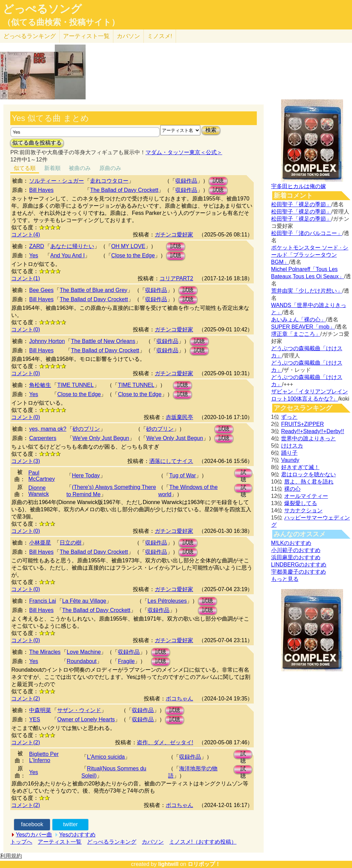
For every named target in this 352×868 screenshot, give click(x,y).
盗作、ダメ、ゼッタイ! (165, 742)
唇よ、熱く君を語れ (309, 482)
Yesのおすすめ (77, 835)
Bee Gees (41, 290)
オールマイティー (306, 496)
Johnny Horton (47, 341)
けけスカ (292, 446)
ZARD (37, 246)
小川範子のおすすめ (296, 550)
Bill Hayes (41, 190)
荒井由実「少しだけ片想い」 (307, 291)
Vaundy (290, 460)
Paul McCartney (42, 476)
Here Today (86, 475)
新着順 (52, 168)
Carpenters (43, 438)
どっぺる (30, 36)
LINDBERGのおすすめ (299, 565)
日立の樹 (71, 543)
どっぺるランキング (112, 842)
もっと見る (285, 579)
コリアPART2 (176, 278)
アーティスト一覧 (60, 842)
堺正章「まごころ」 (296, 334)
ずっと (289, 417)
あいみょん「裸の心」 (299, 320)
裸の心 (292, 489)
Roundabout (82, 661)
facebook (32, 824)
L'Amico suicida (106, 757)
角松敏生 (40, 385)
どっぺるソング (42, 9)
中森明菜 (40, 710)
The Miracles (45, 652)
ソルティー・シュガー (56, 181)
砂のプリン (86, 429)
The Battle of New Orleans (103, 341)
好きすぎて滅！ (300, 467)
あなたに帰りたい (72, 246)
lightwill (168, 864)
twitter (70, 824)
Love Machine (84, 652)
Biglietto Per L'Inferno (44, 757)
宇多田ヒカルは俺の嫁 (299, 186)
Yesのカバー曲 (34, 835)
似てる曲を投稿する (37, 143)
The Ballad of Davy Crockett (124, 190)
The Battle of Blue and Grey (93, 290)
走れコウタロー (109, 181)
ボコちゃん (179, 699)
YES (35, 719)
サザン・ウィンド (79, 710)
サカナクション (303, 510)
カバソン (128, 36)
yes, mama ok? (48, 429)
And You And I (68, 255)
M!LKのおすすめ (291, 543)
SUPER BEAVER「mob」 (303, 327)
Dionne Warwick (39, 491)
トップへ (21, 842)
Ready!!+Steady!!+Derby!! (313, 431)
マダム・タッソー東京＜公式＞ (184, 152)
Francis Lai (42, 601)
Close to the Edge (133, 255)
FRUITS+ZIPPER (303, 424)
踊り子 (289, 453)
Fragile (126, 661)
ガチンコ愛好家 (174, 235)
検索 (211, 130)
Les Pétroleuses (167, 601)
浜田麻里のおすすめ (296, 557)
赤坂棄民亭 (179, 417)
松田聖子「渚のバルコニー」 (307, 233)
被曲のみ (80, 168)
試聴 (218, 181)
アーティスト (86, 36)
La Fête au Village (84, 601)
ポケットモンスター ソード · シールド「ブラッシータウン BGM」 (310, 255)
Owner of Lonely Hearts (86, 719)
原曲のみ (110, 168)
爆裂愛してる (301, 503)
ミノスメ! (160, 36)
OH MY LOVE (128, 246)
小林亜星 (40, 543)
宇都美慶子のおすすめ (299, 572)
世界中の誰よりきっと (309, 438)
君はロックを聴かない (309, 474)
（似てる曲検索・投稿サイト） (61, 22)
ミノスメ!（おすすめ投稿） (203, 842)
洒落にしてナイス (171, 461)
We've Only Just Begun (101, 438)
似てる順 (25, 168)
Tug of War (183, 475)
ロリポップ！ (204, 864)
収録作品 (186, 181)
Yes (34, 255)
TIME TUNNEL (75, 385)
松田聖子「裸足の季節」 (301, 204)
